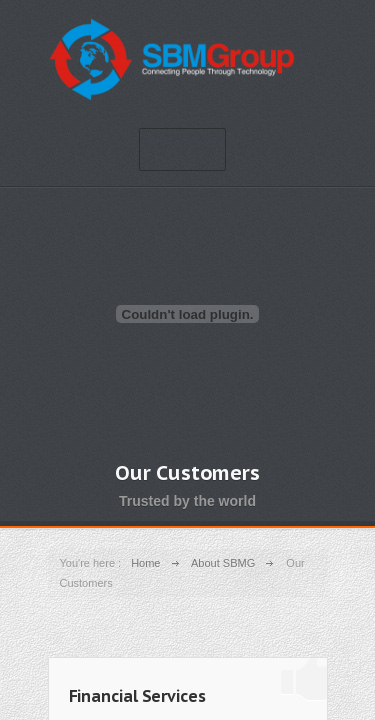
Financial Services (137, 696)
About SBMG (223, 563)
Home (145, 563)
